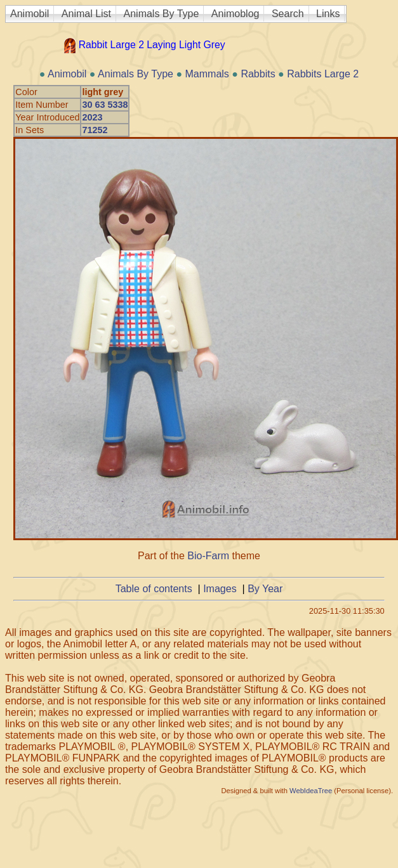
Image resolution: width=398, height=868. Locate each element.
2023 (92, 117)
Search (288, 14)
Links (328, 14)
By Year (265, 589)
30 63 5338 (105, 105)
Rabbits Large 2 (323, 74)
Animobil (30, 14)
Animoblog (235, 14)
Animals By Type (162, 14)
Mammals (207, 74)
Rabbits (258, 74)
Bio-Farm (208, 556)
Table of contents (154, 589)
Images (220, 589)
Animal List (86, 14)
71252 (95, 130)
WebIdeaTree (311, 791)
